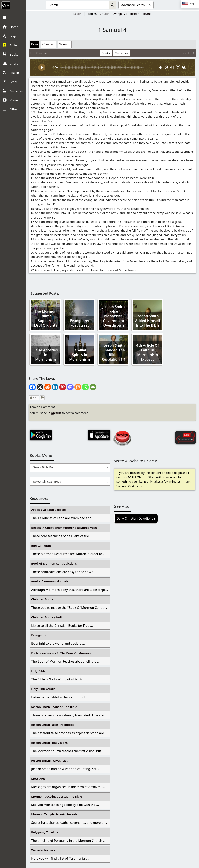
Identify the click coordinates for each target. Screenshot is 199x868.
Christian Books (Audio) (48, 617)
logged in (54, 413)
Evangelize (120, 14)
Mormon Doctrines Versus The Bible (57, 796)
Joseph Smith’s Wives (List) (50, 760)
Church (105, 14)
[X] (40, 387)
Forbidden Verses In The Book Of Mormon (61, 653)
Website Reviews (43, 850)
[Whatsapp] (85, 387)
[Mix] (78, 387)
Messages (121, 53)
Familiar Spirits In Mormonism (80, 355)
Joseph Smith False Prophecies (53, 725)
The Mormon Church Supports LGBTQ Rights (46, 318)
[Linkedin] (55, 387)
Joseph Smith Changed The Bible (54, 707)
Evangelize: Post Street (79, 323)
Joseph (135, 14)
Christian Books (42, 599)
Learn (77, 14)
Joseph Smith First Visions (49, 743)
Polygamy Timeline (45, 832)
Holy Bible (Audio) (44, 689)
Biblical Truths (41, 545)
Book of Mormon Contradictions (54, 563)
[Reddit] (48, 387)
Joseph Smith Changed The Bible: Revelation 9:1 (114, 352)
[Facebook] (32, 387)
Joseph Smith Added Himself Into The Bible (148, 321)
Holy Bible (38, 671)
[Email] (93, 387)
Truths (147, 14)
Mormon (65, 44)
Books (92, 14)
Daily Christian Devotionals (136, 518)
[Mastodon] (70, 387)
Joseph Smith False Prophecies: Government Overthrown (114, 316)
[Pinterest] (63, 387)
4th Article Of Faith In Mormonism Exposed (148, 352)
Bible (35, 44)
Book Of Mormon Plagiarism (51, 581)
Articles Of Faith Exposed (49, 510)
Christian (48, 44)
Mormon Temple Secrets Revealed (55, 814)
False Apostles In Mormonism (46, 355)
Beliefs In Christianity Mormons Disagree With (64, 528)
